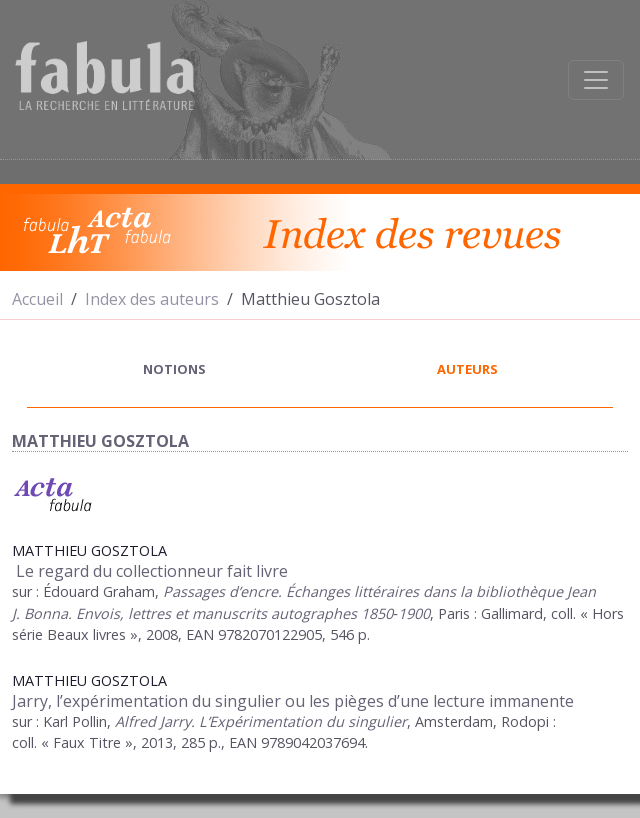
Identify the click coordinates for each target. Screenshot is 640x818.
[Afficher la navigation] (596, 80)
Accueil (37, 299)
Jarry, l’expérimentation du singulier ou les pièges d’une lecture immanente (293, 701)
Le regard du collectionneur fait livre (150, 571)
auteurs (467, 369)
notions (174, 369)
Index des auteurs (152, 299)
